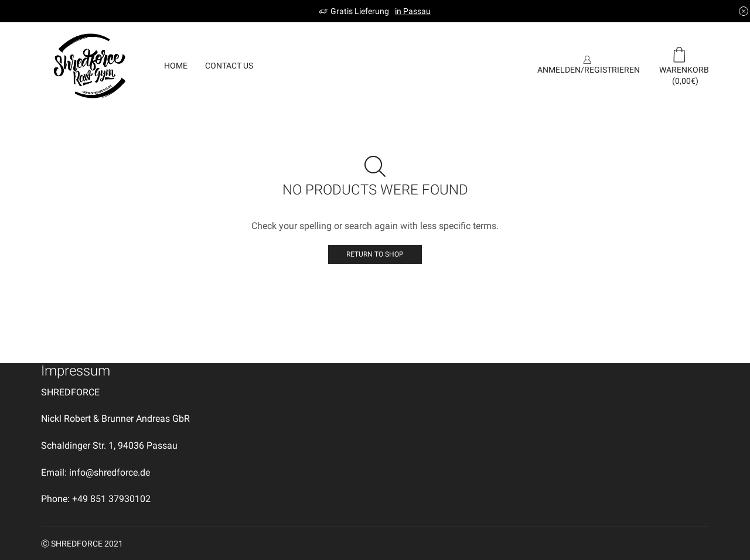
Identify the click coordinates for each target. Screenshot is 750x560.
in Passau (413, 11)
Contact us (229, 66)
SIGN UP (495, 66)
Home (176, 66)
